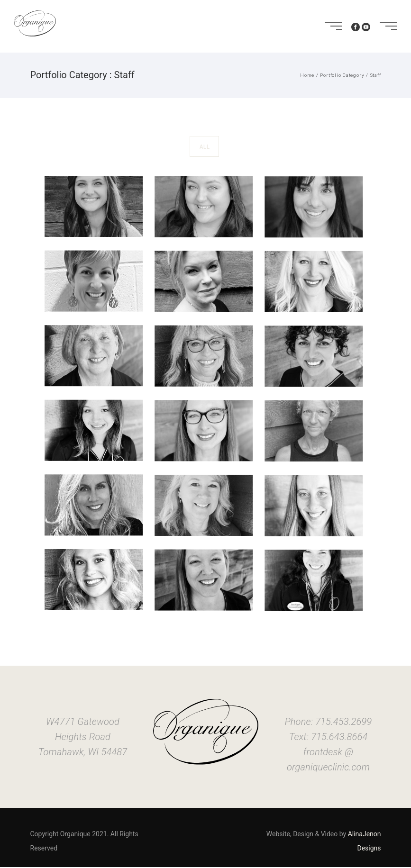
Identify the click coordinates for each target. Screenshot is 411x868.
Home (307, 75)
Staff (376, 75)
